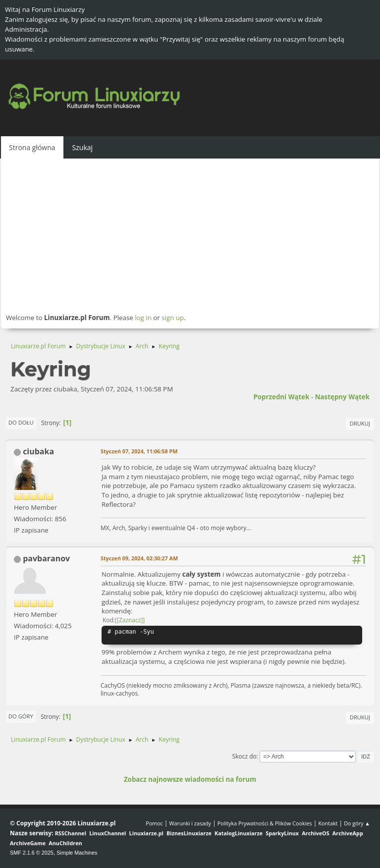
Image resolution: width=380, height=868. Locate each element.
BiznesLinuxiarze (189, 833)
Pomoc (154, 823)
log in (143, 318)
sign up (173, 318)
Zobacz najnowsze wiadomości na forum (190, 779)
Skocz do (244, 756)
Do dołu (21, 422)
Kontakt (328, 823)
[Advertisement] (190, 235)
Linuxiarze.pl (146, 833)
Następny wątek (342, 397)
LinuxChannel (108, 833)
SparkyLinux (282, 833)
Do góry (21, 716)
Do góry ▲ (357, 823)
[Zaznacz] (130, 620)
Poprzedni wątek (281, 397)
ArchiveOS (315, 833)
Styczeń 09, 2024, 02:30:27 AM (139, 558)
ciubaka (38, 451)
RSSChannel (71, 833)
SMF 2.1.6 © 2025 (32, 853)
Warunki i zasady (190, 823)
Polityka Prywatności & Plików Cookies (265, 823)
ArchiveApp (348, 833)
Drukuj (360, 423)
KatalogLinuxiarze (239, 833)
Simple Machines (77, 853)
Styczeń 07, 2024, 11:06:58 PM (139, 451)
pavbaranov (46, 558)
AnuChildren (65, 843)
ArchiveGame (28, 843)
